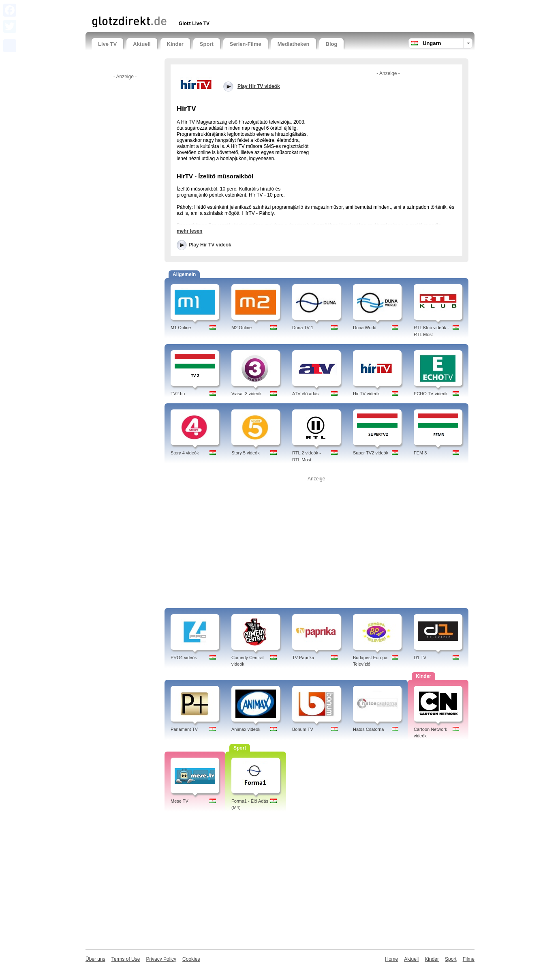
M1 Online (181, 328)
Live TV (107, 44)
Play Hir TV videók (210, 245)
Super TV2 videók (371, 453)
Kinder (175, 44)
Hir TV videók (366, 394)
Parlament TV (184, 729)
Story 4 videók (185, 453)
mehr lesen (189, 231)
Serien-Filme (246, 44)
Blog (332, 44)
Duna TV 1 (303, 328)
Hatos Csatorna (368, 729)
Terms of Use (126, 959)
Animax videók (246, 729)
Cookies (191, 959)
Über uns (95, 959)
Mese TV (180, 801)
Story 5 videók (246, 453)
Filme (469, 959)
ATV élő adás (305, 394)
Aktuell (142, 44)
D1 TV (420, 658)
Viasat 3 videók (246, 394)
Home (391, 959)
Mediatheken (294, 44)
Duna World (365, 328)
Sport (207, 44)
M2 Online (242, 328)
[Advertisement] (186, 7)
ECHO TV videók (431, 394)
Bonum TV (303, 729)
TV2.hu (178, 394)
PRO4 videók (184, 658)
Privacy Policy (161, 959)
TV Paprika (303, 658)
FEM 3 (420, 453)
